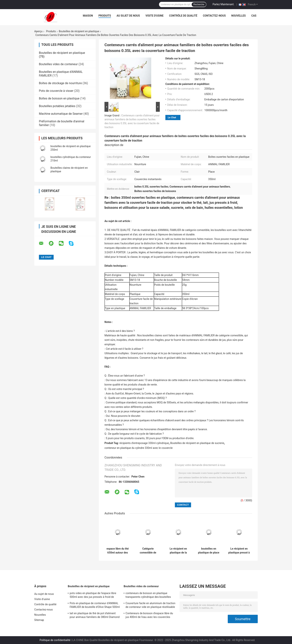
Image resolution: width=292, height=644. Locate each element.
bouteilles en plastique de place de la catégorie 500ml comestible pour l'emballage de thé (209, 551)
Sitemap (39, 620)
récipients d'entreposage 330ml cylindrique (144, 443)
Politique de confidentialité (55, 640)
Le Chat (172, 117)
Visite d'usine (154, 16)
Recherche (199, 4)
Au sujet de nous (128, 16)
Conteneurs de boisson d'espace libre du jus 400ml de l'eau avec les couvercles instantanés (149, 616)
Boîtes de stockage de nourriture (60, 83)
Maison (88, 16)
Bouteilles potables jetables (57, 106)
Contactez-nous (214, 16)
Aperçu (38, 31)
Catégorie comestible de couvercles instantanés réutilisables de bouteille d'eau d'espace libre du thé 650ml (148, 551)
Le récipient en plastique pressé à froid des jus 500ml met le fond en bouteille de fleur (239, 551)
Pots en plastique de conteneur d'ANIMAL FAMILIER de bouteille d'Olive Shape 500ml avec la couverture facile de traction (95, 606)
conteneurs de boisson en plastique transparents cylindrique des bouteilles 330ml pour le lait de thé (148, 596)
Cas (254, 16)
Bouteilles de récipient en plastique (79, 31)
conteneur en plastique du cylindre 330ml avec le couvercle (139, 448)
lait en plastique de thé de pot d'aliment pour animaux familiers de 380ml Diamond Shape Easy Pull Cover (95, 616)
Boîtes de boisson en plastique (59, 98)
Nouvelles (238, 16)
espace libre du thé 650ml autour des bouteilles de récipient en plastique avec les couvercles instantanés (118, 551)
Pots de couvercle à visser (56, 91)
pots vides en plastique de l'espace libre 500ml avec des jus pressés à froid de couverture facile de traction (93, 596)
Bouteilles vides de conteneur (58, 64)
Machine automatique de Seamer (61, 114)
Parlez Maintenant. (224, 4)
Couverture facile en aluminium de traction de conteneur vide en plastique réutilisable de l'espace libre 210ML (150, 606)
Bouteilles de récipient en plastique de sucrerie (197, 443)
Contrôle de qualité (183, 16)
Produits (105, 16)
